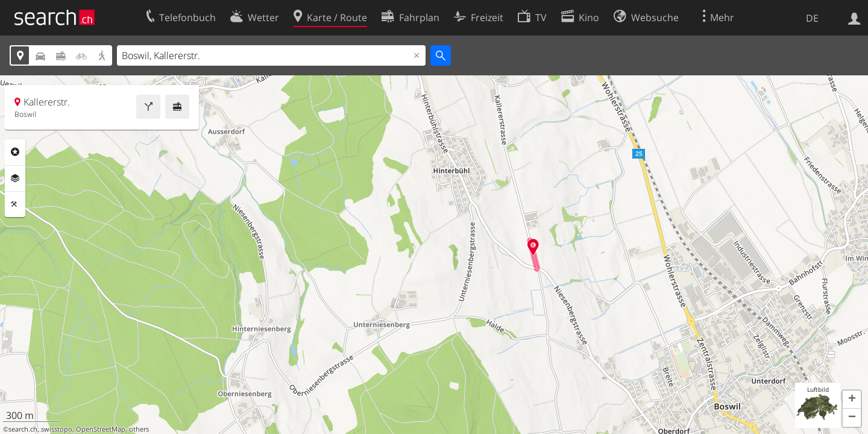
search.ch (23, 429)
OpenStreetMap (101, 429)
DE (812, 18)
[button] (852, 400)
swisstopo (57, 429)
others (139, 429)
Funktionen (15, 204)
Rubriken (15, 152)
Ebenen (15, 178)
